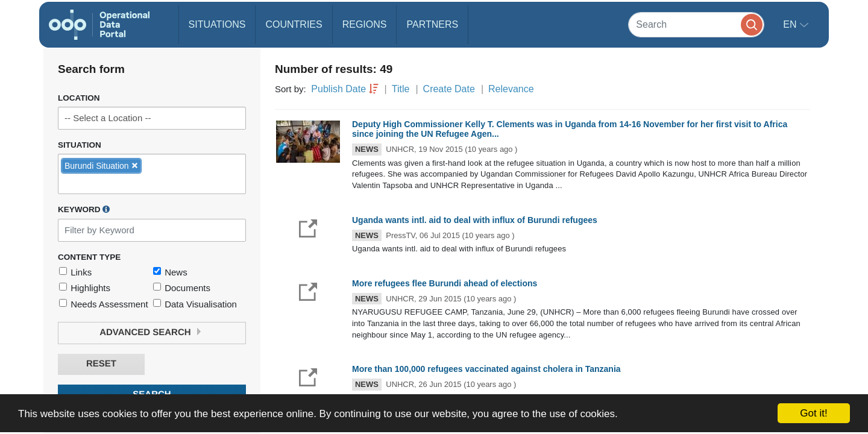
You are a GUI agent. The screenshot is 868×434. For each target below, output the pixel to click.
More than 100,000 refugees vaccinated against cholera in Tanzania (486, 369)
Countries (294, 24)
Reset (101, 364)
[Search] (696, 24)
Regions (365, 24)
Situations (217, 24)
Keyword (84, 209)
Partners (432, 24)
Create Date (449, 89)
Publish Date (338, 89)
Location (79, 98)
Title (401, 89)
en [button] (791, 24)
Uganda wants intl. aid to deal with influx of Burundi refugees (475, 220)
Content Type (89, 257)
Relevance (511, 89)
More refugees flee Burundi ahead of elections (445, 283)
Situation (80, 145)
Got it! (813, 413)
